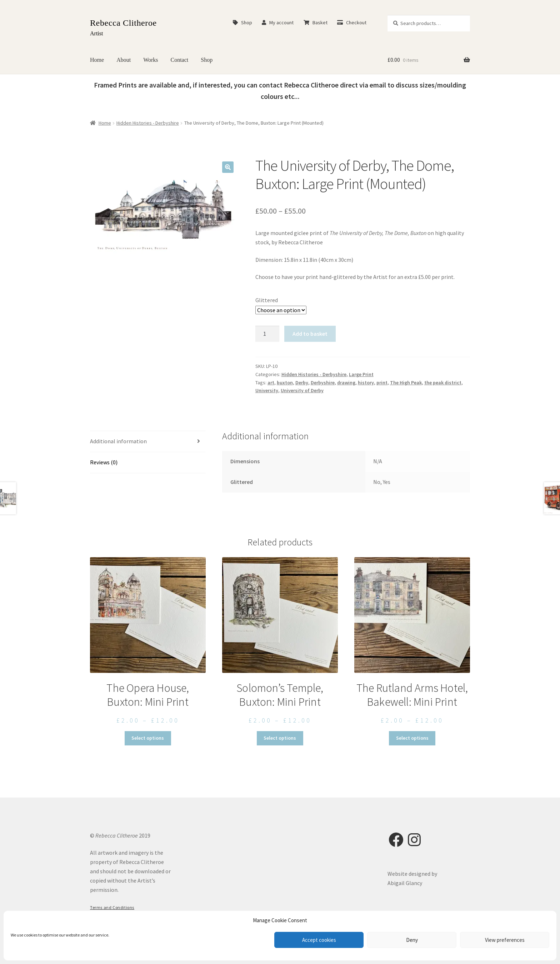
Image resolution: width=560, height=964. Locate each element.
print (382, 383)
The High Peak (406, 383)
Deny (412, 940)
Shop (242, 23)
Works (151, 60)
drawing (346, 383)
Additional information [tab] (118, 441)
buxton (285, 383)
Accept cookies (319, 940)
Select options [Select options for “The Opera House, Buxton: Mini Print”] (148, 738)
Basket (316, 23)
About (124, 60)
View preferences (505, 940)
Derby (302, 383)
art (271, 383)
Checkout (352, 23)
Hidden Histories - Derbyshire (148, 123)
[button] (228, 167)
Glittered (267, 300)
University (267, 390)
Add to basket (310, 334)
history (366, 383)
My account (278, 23)
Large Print (361, 374)
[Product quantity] (267, 334)
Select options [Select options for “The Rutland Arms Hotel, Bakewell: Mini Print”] (412, 738)
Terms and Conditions (112, 907)
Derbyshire (323, 383)
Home (97, 60)
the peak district (443, 383)
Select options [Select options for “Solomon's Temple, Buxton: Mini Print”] (280, 738)
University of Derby (302, 390)
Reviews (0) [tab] (104, 462)
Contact (180, 60)
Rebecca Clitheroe (123, 23)
